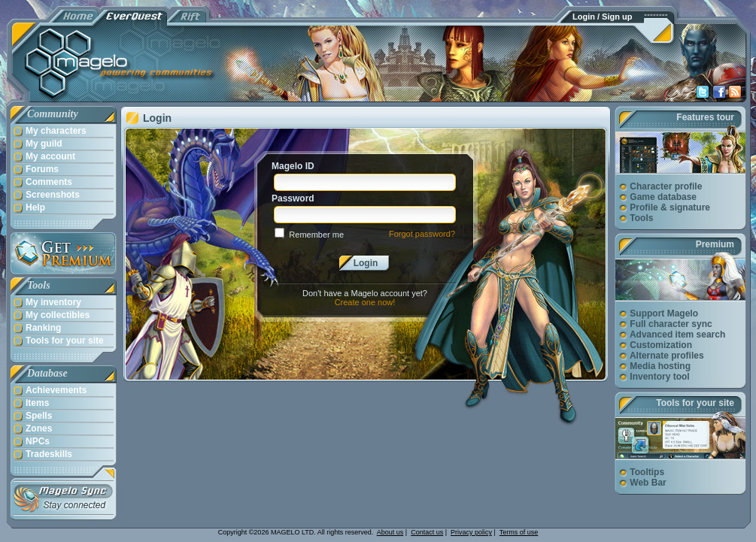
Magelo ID (293, 166)
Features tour (705, 117)
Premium (715, 244)
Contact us (427, 532)
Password (293, 198)
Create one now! (365, 302)
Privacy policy (471, 532)
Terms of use (519, 532)
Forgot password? (422, 234)
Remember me (316, 235)
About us (390, 532)
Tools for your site (695, 403)
